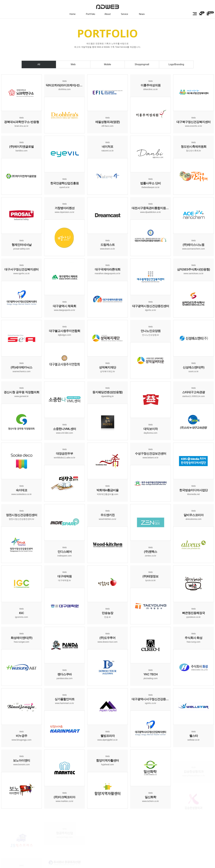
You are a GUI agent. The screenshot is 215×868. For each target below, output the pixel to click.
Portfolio (90, 14)
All (39, 64)
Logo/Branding (176, 64)
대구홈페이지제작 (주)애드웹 (108, 7)
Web (73, 64)
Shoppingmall (142, 64)
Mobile (107, 64)
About (108, 14)
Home (72, 14)
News (142, 14)
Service (125, 14)
